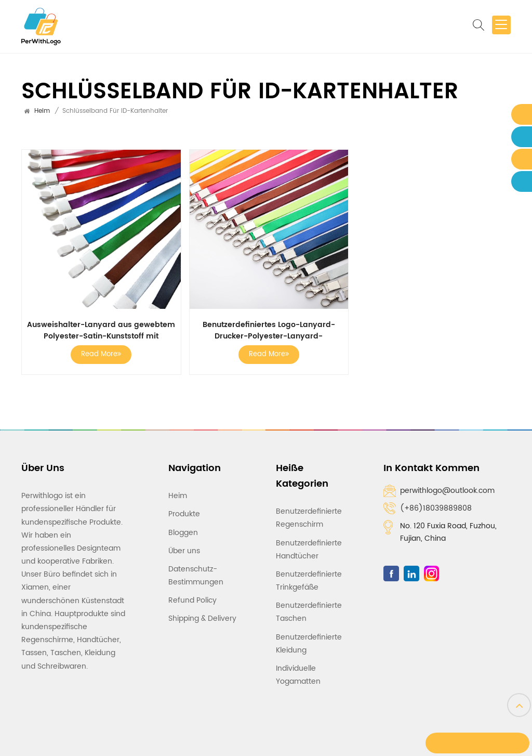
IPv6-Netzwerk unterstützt (345, 739)
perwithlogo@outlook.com (447, 488)
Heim (42, 111)
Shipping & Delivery (202, 612)
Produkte (184, 507)
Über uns (184, 544)
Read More (100, 352)
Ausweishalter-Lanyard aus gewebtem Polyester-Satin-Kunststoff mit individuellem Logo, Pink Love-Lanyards (100, 329)
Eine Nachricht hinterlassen (476, 745)
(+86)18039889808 (436, 506)
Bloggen (183, 526)
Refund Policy (192, 594)
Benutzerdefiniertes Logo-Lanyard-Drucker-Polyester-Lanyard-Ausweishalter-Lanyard (266, 329)
